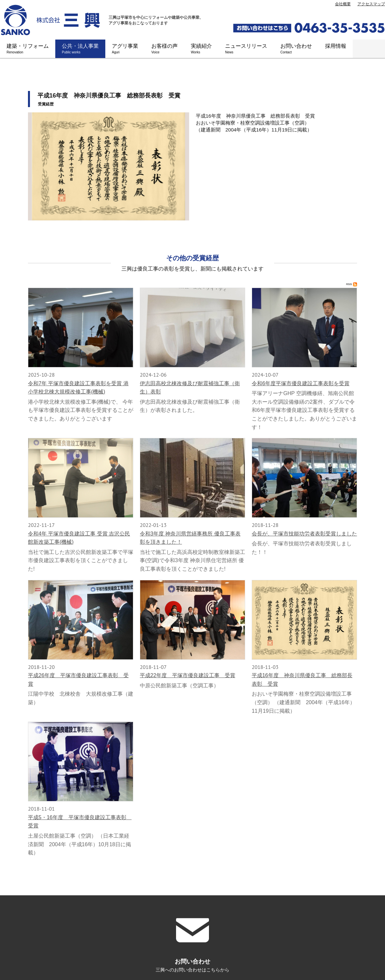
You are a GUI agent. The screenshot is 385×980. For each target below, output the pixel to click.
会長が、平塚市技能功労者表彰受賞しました (304, 534)
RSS (352, 284)
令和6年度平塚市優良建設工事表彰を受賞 (301, 383)
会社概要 (343, 4)
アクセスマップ (371, 4)
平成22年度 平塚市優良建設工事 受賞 (188, 675)
